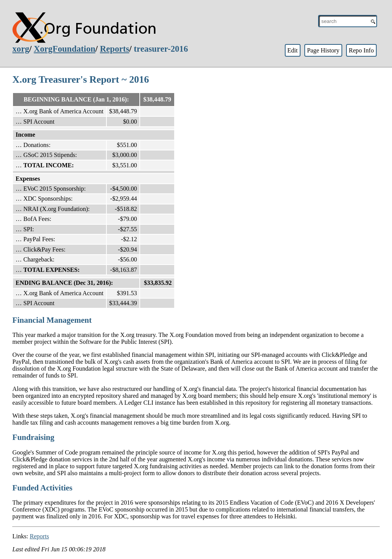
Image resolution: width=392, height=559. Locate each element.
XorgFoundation (65, 49)
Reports (115, 49)
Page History (323, 50)
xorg (21, 49)
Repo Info (361, 50)
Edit (292, 50)
